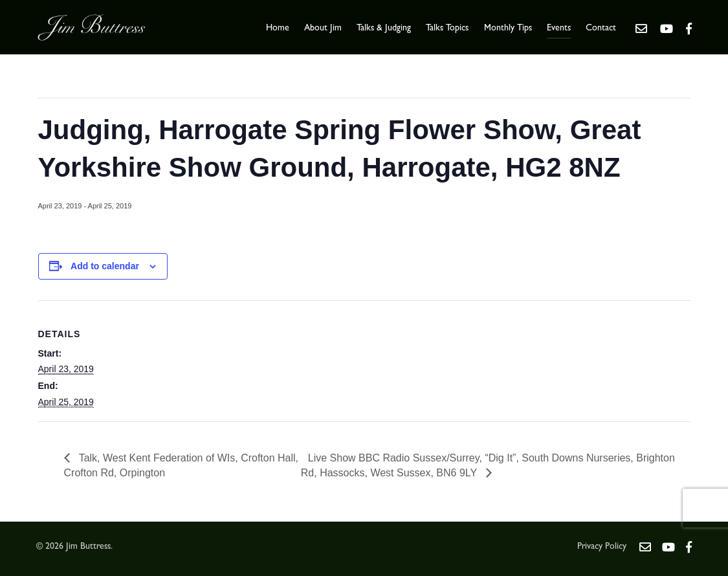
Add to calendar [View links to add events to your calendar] (105, 266)
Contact (601, 28)
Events (559, 28)
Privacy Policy (602, 547)
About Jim (323, 28)
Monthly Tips (508, 28)
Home (278, 28)
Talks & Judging (384, 28)
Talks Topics (447, 28)
